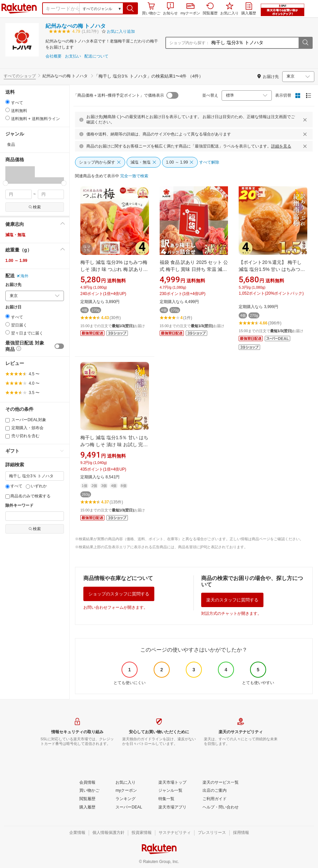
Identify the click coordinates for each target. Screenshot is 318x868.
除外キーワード (19, 506)
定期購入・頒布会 (24, 428)
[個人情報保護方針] (108, 833)
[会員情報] (87, 783)
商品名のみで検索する (28, 496)
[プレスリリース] (212, 833)
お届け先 (13, 285)
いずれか (36, 486)
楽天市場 (19, 8)
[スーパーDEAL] (129, 807)
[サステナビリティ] (175, 833)
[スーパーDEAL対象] (8, 420)
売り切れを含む (22, 436)
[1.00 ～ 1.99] (180, 162)
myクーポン (190, 9)
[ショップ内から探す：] (254, 43)
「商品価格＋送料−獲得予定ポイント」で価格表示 (119, 95)
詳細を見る (281, 146)
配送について (96, 56)
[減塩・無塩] (144, 162)
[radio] (8, 102)
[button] (130, 8)
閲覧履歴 (210, 9)
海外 (22, 276)
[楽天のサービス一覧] (221, 783)
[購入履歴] (87, 807)
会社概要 (54, 56)
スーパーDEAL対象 (26, 420)
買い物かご (151, 9)
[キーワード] (35, 476)
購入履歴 (249, 9)
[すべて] (8, 487)
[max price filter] (51, 194)
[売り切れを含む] (8, 436)
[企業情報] (77, 833)
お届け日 (13, 307)
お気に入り (229, 9)
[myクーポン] (126, 791)
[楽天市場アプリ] (172, 807)
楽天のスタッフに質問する (232, 600)
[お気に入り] (126, 783)
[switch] (59, 346)
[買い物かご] (89, 791)
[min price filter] (19, 194)
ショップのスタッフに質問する (119, 594)
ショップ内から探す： (189, 43)
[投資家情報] (142, 833)
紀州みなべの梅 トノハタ (76, 26)
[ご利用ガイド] (215, 799)
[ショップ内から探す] (100, 162)
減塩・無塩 (15, 235)
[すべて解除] (209, 163)
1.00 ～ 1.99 (16, 261)
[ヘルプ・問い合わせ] (221, 807)
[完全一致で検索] (134, 176)
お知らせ (170, 9)
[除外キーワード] (35, 516)
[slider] (6, 183)
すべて (14, 486)
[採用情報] (241, 833)
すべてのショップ (20, 76)
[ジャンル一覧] (170, 791)
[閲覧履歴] (87, 799)
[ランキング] (126, 799)
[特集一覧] (166, 799)
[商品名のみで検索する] (8, 497)
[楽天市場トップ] (172, 783)
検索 (35, 207)
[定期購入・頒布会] (8, 428)
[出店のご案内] (215, 791)
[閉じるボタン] (306, 120)
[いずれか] (28, 487)
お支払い (73, 56)
